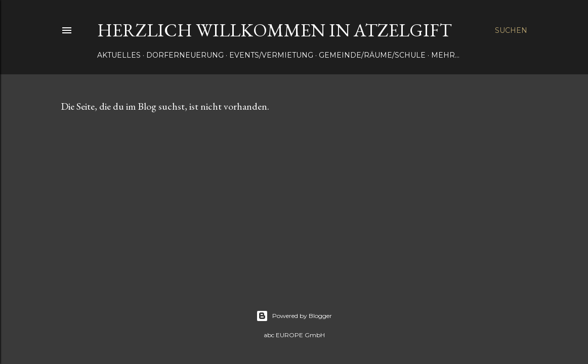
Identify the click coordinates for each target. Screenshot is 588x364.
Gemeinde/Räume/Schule (372, 55)
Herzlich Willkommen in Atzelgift (275, 30)
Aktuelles (119, 55)
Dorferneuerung (185, 55)
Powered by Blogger (294, 316)
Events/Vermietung (271, 55)
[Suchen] (511, 30)
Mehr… (445, 55)
